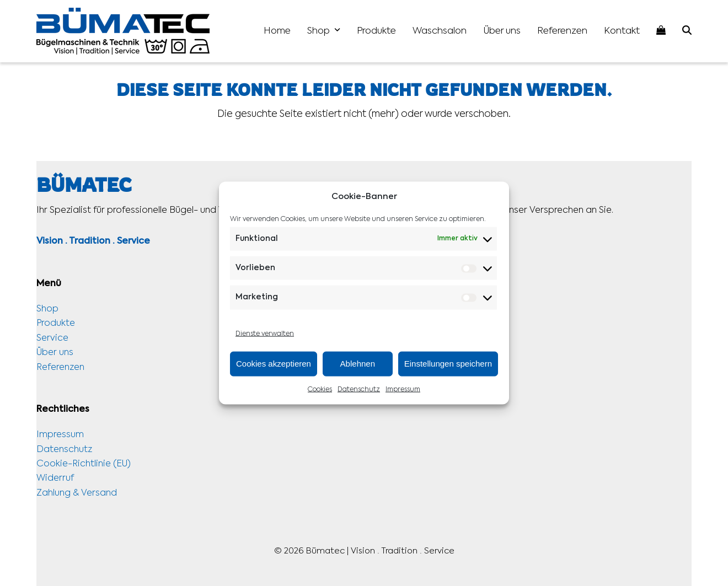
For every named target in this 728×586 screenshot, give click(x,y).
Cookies (320, 390)
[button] (687, 31)
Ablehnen (358, 364)
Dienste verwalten (265, 334)
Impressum (403, 390)
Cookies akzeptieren (274, 364)
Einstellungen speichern (448, 364)
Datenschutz (359, 390)
